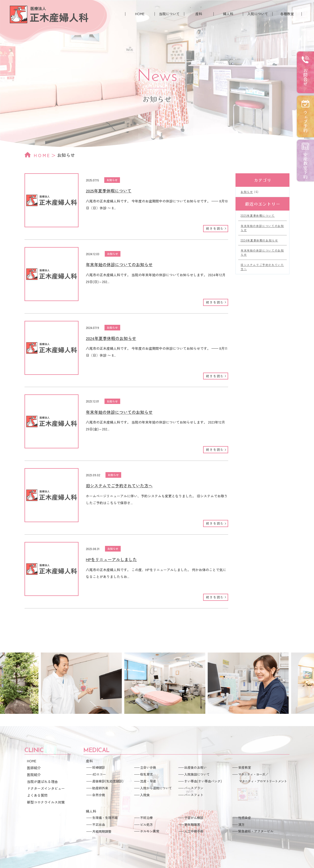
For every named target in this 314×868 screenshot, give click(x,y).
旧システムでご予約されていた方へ (119, 486)
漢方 (241, 824)
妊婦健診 (99, 767)
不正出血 (99, 824)
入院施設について (197, 774)
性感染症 (245, 818)
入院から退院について (156, 788)
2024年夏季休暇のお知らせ (111, 338)
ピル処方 (146, 824)
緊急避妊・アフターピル (256, 831)
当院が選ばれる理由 (42, 781)
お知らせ (112, 180)
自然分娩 (99, 795)
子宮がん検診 (194, 818)
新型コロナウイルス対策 (46, 802)
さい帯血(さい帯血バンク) (203, 781)
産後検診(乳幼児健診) (108, 781)
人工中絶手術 (194, 831)
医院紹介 (34, 775)
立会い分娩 (148, 767)
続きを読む (215, 228)
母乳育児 (146, 774)
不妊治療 (146, 818)
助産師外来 (100, 788)
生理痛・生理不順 (105, 818)
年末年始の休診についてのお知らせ (119, 264)
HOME (140, 14)
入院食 (145, 795)
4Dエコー (99, 774)
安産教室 (245, 767)
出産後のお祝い (195, 767)
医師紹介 (34, 768)
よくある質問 (37, 795)
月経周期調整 (102, 831)
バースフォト (194, 795)
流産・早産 (148, 781)
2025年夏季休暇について (109, 191)
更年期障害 (192, 824)
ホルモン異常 (150, 831)
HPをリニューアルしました (111, 559)
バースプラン (194, 788)
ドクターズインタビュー (46, 788)
